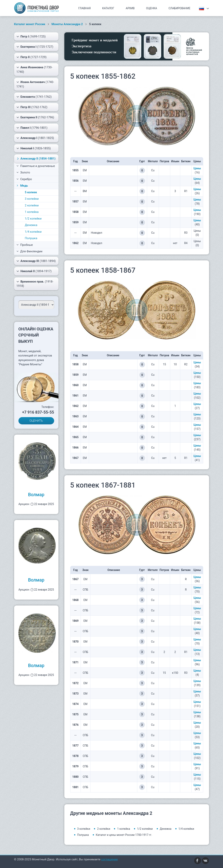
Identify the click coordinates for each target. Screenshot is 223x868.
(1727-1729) (32, 57)
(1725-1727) (35, 47)
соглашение (110, 859)
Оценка (152, 8)
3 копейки (32, 199)
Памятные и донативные (36, 166)
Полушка (31, 238)
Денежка (31, 225)
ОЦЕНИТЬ (36, 421)
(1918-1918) (35, 284)
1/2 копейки (33, 219)
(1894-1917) (34, 271)
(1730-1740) (34, 69)
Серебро (24, 179)
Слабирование (179, 8)
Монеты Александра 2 (67, 24)
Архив (130, 8)
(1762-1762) (32, 107)
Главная (84, 8)
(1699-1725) (31, 36)
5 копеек (31, 192)
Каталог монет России (30, 24)
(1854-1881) (36, 159)
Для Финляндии (30, 251)
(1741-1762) (34, 97)
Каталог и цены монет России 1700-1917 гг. (124, 835)
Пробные (25, 245)
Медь (22, 186)
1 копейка (32, 212)
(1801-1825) (35, 138)
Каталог (108, 8)
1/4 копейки (33, 232)
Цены (197, 168)
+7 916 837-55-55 (38, 412)
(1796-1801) (32, 128)
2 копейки (32, 205)
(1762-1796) (35, 117)
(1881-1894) (36, 261)
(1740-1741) (35, 84)
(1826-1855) (34, 148)
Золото (23, 172)
